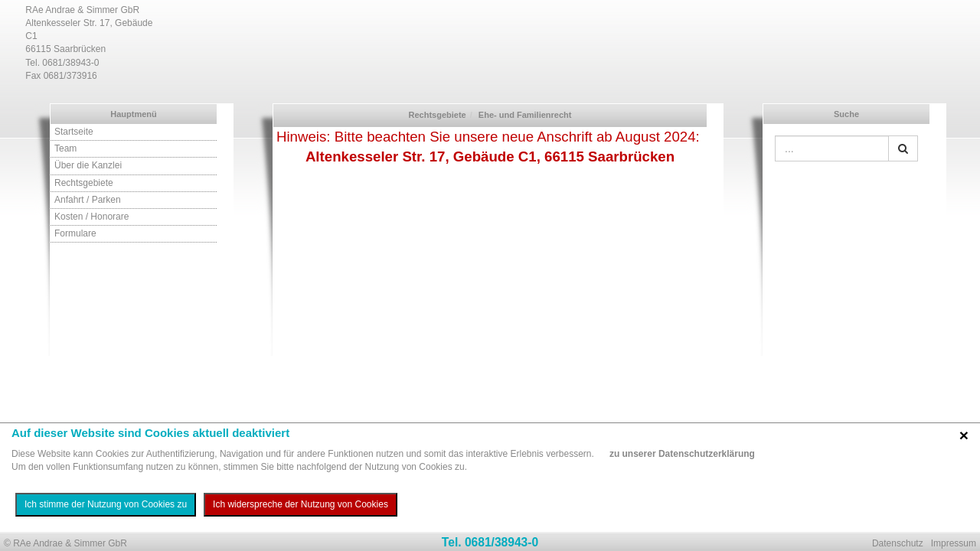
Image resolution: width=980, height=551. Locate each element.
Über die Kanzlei (88, 165)
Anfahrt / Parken (88, 200)
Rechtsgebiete (84, 183)
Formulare (75, 233)
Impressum (954, 543)
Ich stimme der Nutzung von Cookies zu (106, 504)
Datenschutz (898, 543)
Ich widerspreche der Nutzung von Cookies (301, 504)
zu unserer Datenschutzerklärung (682, 454)
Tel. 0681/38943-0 (490, 542)
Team (65, 148)
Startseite (74, 132)
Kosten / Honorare (91, 217)
